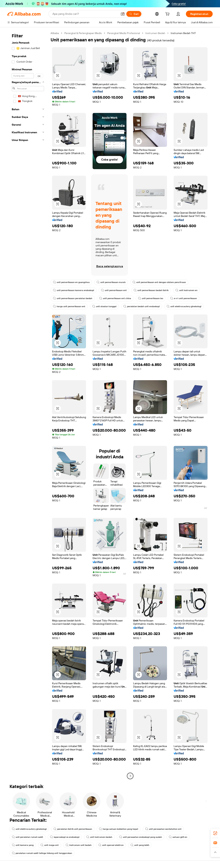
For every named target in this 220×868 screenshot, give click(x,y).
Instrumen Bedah (155, 33)
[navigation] (28, 405)
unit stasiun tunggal (104, 306)
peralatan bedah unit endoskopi (142, 306)
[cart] (168, 14)
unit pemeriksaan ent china (115, 298)
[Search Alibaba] (85, 14)
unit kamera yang (23, 845)
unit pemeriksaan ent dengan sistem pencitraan (159, 282)
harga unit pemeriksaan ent (69, 306)
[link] (215, 833)
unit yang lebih (140, 845)
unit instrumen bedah (99, 837)
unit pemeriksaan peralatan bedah (73, 298)
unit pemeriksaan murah (111, 282)
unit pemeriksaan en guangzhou (71, 282)
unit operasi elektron (111, 845)
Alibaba (55, 33)
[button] (123, 14)
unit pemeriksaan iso (151, 298)
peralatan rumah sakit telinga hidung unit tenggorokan (42, 853)
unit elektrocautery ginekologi (184, 306)
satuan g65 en (178, 837)
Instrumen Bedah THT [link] (183, 33)
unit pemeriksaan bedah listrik (151, 290)
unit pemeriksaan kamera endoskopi (74, 290)
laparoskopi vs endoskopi (65, 837)
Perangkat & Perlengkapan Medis (83, 33)
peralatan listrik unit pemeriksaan (73, 829)
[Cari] (134, 14)
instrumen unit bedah (79, 845)
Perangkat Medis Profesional (124, 33)
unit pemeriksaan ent (114, 290)
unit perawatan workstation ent (163, 829)
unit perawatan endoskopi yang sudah (141, 837)
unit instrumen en (186, 290)
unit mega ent (50, 845)
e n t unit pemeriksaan (184, 298)
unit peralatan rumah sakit (27, 837)
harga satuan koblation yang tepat (119, 829)
